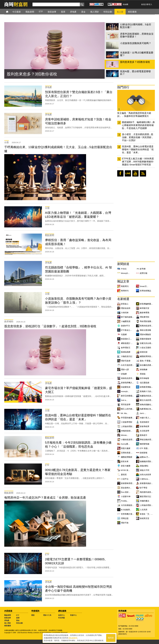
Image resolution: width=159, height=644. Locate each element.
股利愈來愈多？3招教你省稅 (32, 74)
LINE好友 (128, 173)
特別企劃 (19, 623)
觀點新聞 (8, 615)
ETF (18, 615)
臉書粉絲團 (120, 173)
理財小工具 (47, 615)
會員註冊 (145, 4)
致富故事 (8, 618)
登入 (150, 4)
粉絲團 (125, 4)
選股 (33, 615)
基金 (18, 620)
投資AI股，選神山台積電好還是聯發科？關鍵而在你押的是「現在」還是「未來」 (138, 149)
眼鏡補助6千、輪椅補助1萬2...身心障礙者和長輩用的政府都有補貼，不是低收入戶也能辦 (138, 125)
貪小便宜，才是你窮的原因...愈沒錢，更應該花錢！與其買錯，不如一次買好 (138, 137)
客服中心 (73, 615)
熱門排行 (123, 87)
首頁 (9, 12)
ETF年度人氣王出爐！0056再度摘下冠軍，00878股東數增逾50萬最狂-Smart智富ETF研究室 (138, 162)
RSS (143, 173)
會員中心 (61, 615)
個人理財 (8, 623)
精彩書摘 (8, 626)
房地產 (7, 620)
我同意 (111, 638)
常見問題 (61, 618)
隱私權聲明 (73, 638)
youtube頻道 (135, 173)
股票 (18, 618)
